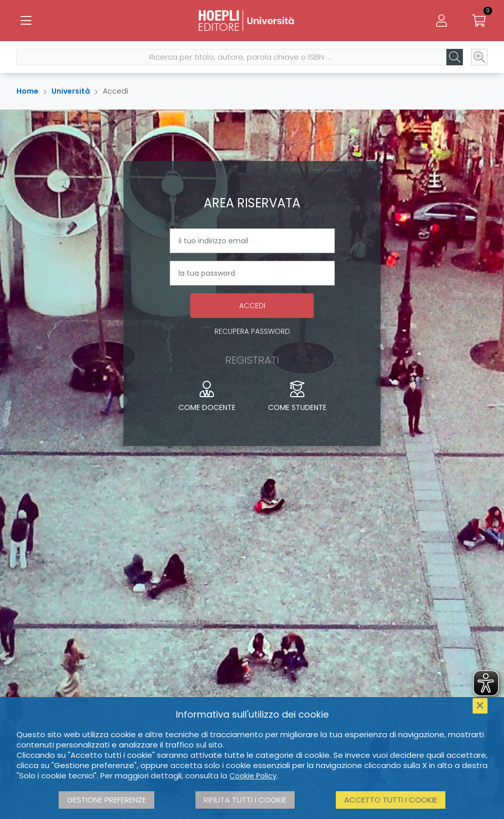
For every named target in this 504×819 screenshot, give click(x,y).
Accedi (252, 306)
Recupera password (252, 331)
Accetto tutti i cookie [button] (391, 800)
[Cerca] (455, 57)
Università (71, 91)
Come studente (297, 397)
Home (28, 91)
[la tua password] (252, 273)
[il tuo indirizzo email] (252, 241)
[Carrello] (478, 21)
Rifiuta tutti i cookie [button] (245, 800)
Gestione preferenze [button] (106, 800)
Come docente (207, 397)
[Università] (252, 21)
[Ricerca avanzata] (479, 57)
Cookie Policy (253, 776)
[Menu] (26, 21)
